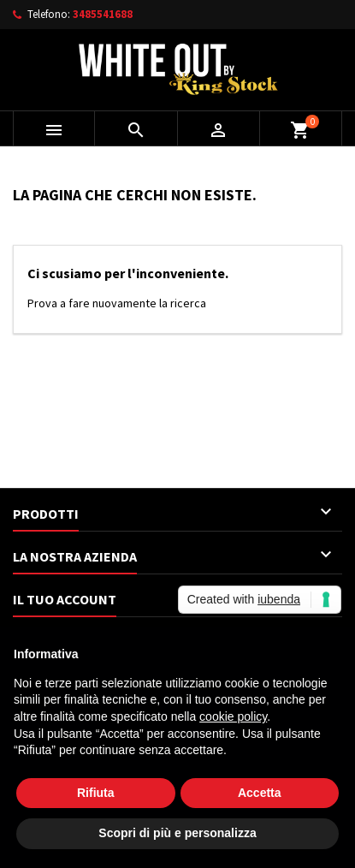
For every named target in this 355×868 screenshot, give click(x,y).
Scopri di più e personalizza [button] (177, 833)
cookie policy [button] (233, 716)
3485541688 (103, 14)
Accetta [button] (260, 793)
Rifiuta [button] (96, 793)
